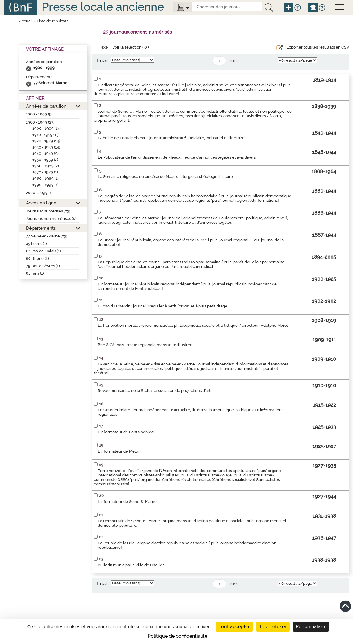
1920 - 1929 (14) (46, 141)
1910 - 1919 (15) (46, 135)
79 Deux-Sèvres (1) (43, 266)
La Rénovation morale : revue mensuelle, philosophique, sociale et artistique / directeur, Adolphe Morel (193, 325)
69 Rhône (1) (37, 258)
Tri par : (103, 60)
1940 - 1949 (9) (46, 153)
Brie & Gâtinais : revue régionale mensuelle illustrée (145, 345)
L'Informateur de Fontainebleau (127, 432)
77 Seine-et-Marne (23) (47, 236)
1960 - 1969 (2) (46, 166)
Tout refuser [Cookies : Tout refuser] (273, 627)
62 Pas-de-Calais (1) (43, 251)
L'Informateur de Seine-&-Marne (127, 502)
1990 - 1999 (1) (46, 185)
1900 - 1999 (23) (40, 122)
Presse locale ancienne (103, 7)
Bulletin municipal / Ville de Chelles (131, 565)
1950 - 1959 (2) (45, 160)
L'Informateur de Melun (119, 451)
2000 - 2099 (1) (39, 193)
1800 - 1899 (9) (39, 114)
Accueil (26, 21)
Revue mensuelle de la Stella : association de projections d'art (154, 391)
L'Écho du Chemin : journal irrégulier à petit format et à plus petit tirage (162, 306)
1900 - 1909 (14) (47, 128)
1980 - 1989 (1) (46, 178)
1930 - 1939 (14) (46, 147)
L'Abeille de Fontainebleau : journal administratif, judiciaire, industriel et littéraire (171, 138)
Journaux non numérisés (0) (51, 219)
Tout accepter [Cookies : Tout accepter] (234, 627)
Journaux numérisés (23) (48, 211)
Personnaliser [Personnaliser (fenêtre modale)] (311, 627)
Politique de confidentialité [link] (178, 636)
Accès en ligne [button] (41, 203)
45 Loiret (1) (36, 244)
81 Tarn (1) (35, 273)
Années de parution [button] (46, 106)
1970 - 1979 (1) (45, 172)
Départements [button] (41, 228)
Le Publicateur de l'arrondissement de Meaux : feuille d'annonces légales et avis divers (177, 157)
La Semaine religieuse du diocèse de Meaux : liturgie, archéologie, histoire (165, 177)
